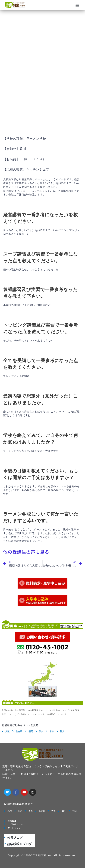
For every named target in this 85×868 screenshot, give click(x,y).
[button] (77, 5)
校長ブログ (15, 837)
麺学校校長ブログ (19, 844)
